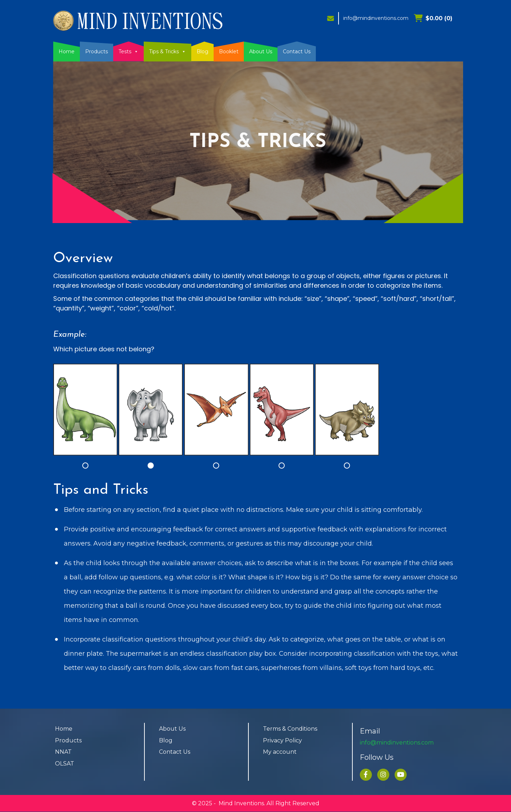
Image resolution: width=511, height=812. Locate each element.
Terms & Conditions (290, 729)
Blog (202, 52)
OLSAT (65, 764)
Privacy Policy (282, 740)
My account (280, 752)
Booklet (229, 52)
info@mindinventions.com (376, 18)
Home (67, 52)
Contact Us (297, 52)
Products (97, 52)
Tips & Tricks (167, 52)
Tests (128, 52)
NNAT (63, 752)
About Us (261, 52)
